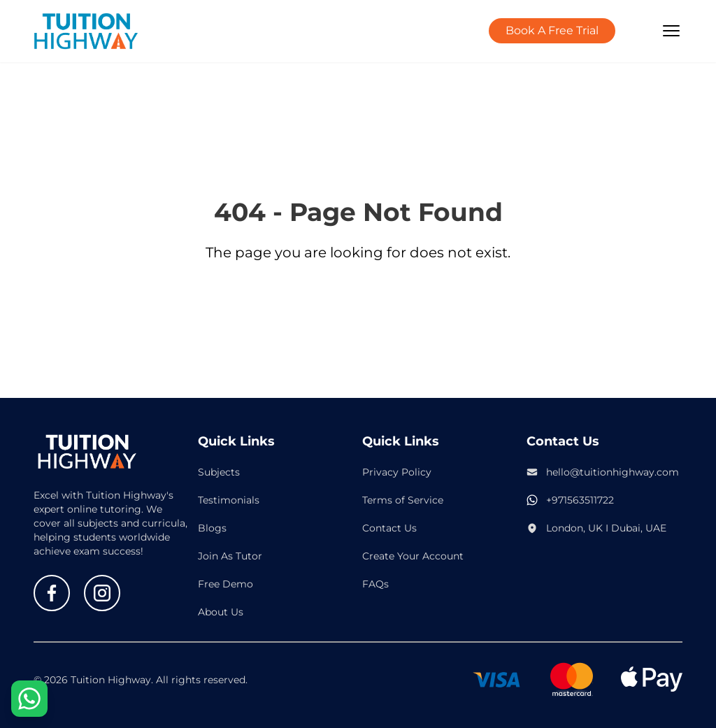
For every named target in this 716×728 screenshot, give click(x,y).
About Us (221, 612)
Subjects (219, 472)
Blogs (212, 528)
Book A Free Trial (552, 30)
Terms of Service (403, 500)
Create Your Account (413, 556)
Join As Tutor (230, 556)
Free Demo (225, 584)
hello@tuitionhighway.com (613, 472)
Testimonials (229, 500)
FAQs (375, 584)
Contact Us (389, 528)
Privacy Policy (397, 472)
